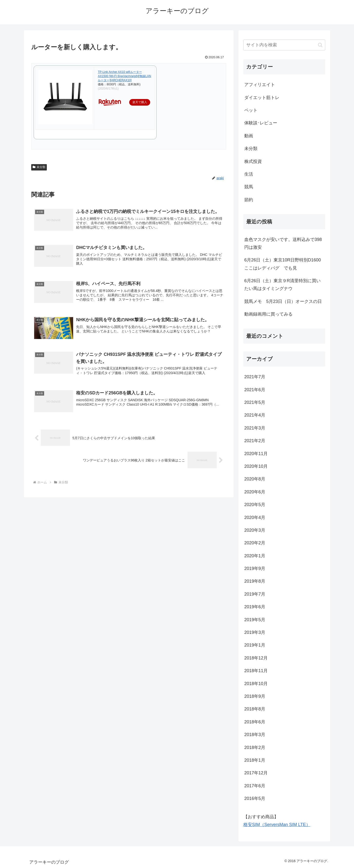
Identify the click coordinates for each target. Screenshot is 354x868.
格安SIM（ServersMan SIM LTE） (277, 825)
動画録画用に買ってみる (268, 314)
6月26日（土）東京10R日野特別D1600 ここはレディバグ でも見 (285, 264)
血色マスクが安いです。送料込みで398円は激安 (283, 243)
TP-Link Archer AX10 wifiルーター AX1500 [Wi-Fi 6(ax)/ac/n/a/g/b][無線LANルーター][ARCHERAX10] (124, 76)
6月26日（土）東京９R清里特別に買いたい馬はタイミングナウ (282, 285)
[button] (320, 45)
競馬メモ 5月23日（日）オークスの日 (283, 301)
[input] (284, 45)
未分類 (39, 167)
